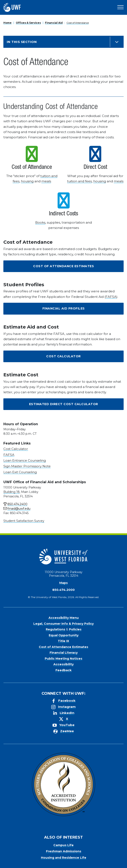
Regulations (55, 629)
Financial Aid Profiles (64, 308)
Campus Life (63, 845)
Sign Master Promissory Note (27, 466)
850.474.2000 (63, 590)
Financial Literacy (64, 653)
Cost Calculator (63, 356)
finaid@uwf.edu (19, 509)
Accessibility (63, 664)
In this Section (22, 42)
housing (27, 181)
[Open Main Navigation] (120, 7)
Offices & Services (28, 23)
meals (46, 181)
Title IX (63, 641)
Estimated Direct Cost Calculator (64, 404)
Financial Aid (54, 23)
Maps (63, 583)
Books (40, 222)
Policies (75, 629)
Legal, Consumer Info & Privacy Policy (63, 624)
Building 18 (11, 492)
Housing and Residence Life (64, 858)
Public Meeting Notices (63, 659)
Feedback (63, 670)
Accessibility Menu (64, 618)
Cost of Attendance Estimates (63, 266)
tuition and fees (79, 181)
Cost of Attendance (78, 23)
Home (7, 23)
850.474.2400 (17, 504)
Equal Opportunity (64, 635)
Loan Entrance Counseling (25, 460)
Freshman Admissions (64, 851)
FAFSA (111, 297)
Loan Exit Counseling (20, 472)
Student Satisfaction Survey (24, 521)
